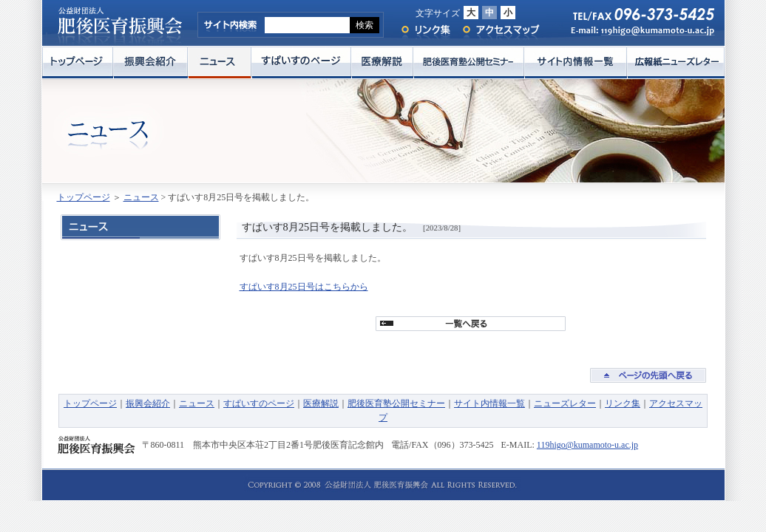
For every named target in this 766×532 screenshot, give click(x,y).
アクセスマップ (501, 30)
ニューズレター (565, 403)
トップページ (78, 62)
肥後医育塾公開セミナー (469, 62)
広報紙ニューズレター (676, 62)
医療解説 (382, 62)
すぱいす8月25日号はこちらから (304, 287)
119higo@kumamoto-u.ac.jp (587, 445)
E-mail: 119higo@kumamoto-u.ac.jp (635, 34)
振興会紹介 (150, 62)
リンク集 (425, 30)
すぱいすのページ (301, 62)
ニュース (220, 62)
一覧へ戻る (471, 324)
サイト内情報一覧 (576, 62)
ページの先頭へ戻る (648, 375)
